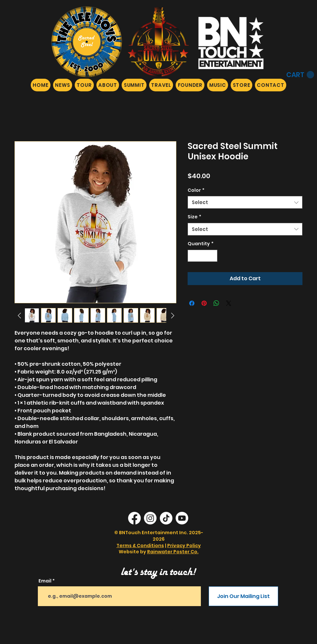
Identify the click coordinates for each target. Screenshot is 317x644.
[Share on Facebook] (192, 303)
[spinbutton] (202, 256)
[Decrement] (193, 256)
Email (45, 581)
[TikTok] (166, 518)
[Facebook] (134, 518)
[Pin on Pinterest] (204, 303)
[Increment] (212, 256)
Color (196, 190)
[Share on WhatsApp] (216, 303)
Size (194, 217)
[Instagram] (150, 518)
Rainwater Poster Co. (173, 552)
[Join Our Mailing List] (243, 596)
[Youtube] (182, 518)
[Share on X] (229, 303)
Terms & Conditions (140, 546)
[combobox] (245, 202)
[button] (300, 75)
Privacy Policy (184, 546)
